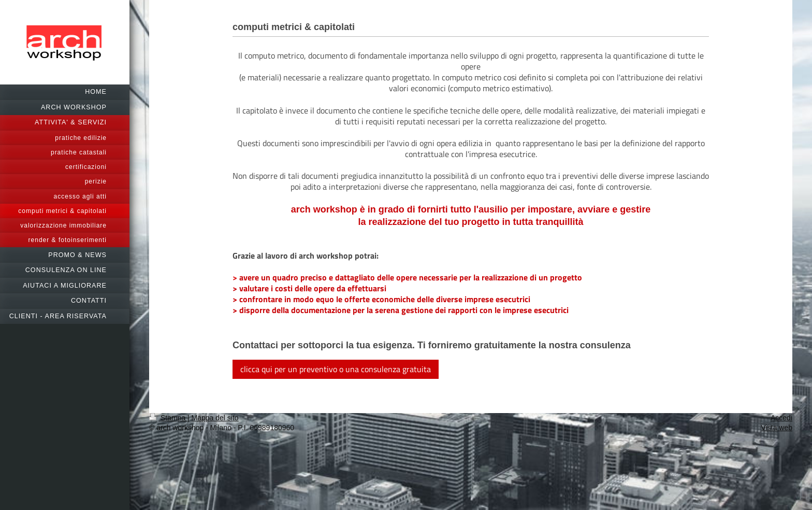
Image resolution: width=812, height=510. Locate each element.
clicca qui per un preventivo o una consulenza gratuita (336, 369)
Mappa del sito (215, 418)
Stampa (168, 418)
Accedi (781, 418)
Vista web (777, 428)
